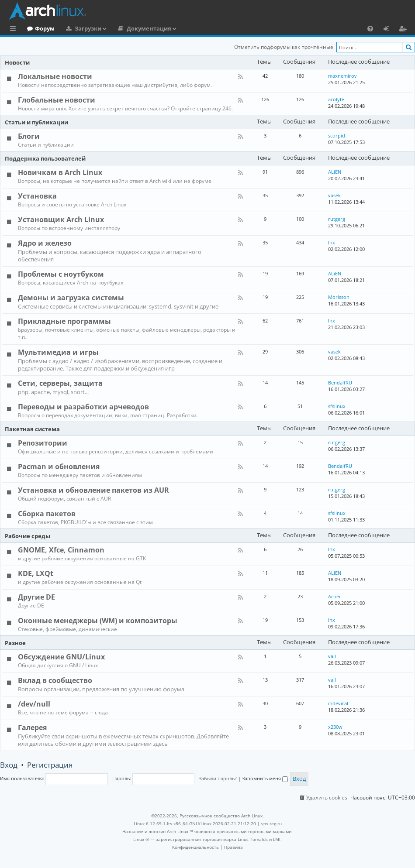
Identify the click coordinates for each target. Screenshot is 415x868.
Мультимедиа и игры (58, 352)
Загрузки (124, 28)
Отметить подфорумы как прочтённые (284, 47)
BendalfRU (340, 383)
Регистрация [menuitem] (405, 30)
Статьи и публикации (36, 122)
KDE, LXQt (36, 573)
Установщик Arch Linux (61, 220)
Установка (37, 196)
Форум (81, 28)
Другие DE (36, 597)
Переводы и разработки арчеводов (83, 407)
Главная (39, 28)
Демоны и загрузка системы (71, 298)
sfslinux (337, 406)
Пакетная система (32, 429)
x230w (335, 727)
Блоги (29, 136)
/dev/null (34, 704)
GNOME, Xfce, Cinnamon (61, 550)
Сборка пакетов (47, 514)
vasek (334, 195)
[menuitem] (370, 28)
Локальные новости (55, 76)
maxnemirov (342, 76)
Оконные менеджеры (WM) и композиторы (98, 621)
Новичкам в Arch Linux (60, 172)
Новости (17, 62)
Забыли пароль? (218, 778)
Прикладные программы (64, 321)
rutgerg (337, 219)
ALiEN (335, 172)
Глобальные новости (57, 100)
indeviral (338, 703)
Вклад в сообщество (55, 680)
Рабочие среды (28, 536)
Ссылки (15, 30)
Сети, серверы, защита (60, 383)
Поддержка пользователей (45, 158)
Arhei (334, 596)
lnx (332, 242)
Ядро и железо (45, 243)
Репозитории (43, 443)
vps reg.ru (271, 823)
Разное (15, 643)
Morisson (339, 297)
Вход (9, 765)
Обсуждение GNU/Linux (61, 657)
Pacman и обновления (59, 467)
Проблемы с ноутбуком (61, 274)
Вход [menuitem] (389, 30)
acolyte (336, 99)
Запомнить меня (265, 778)
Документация (185, 28)
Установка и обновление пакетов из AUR (93, 490)
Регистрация (50, 765)
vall (332, 656)
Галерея (32, 727)
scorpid (337, 136)
